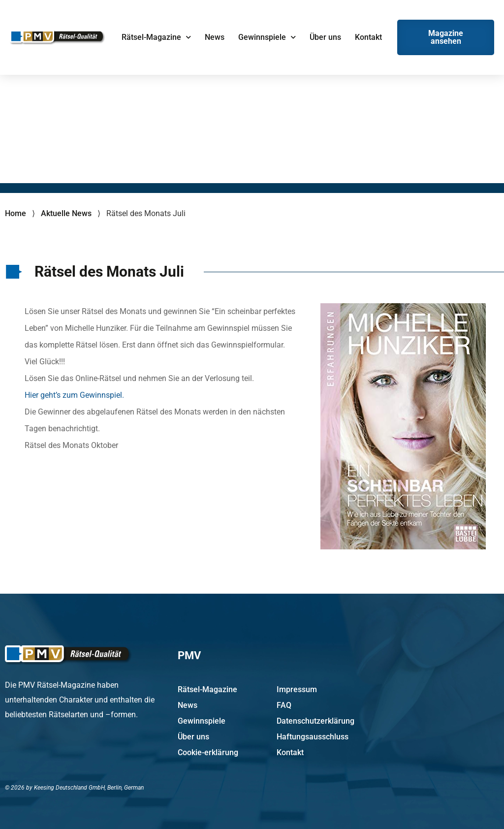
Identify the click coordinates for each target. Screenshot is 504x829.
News (215, 37)
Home (16, 213)
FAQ (284, 705)
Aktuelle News (66, 213)
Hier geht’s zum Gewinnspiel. (74, 395)
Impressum (297, 689)
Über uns (325, 37)
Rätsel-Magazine (156, 37)
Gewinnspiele (267, 37)
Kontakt (368, 37)
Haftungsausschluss (313, 737)
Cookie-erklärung (208, 752)
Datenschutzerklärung (315, 721)
